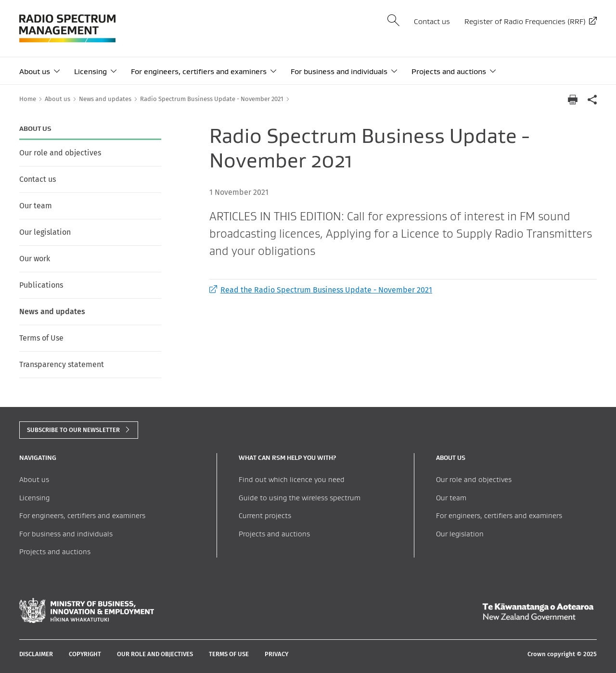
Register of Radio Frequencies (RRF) (525, 21)
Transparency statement (62, 364)
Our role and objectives (60, 153)
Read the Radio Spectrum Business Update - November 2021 (321, 290)
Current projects (265, 515)
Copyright (85, 654)
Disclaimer (36, 654)
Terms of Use (41, 338)
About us (35, 71)
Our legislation (45, 232)
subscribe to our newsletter (73, 430)
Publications (41, 285)
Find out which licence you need (292, 479)
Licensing (90, 71)
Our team (36, 206)
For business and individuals (339, 71)
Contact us (432, 21)
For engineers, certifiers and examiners (199, 71)
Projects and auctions (449, 71)
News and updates (52, 311)
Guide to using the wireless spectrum (300, 498)
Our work (35, 259)
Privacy (276, 654)
